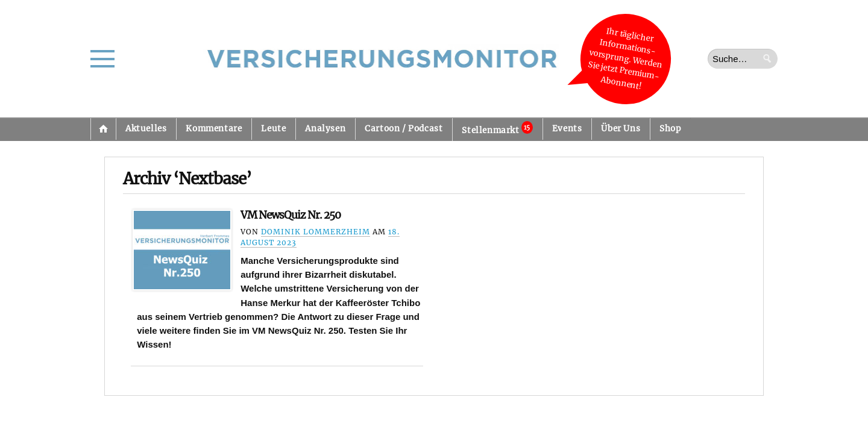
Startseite (103, 129)
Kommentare (214, 129)
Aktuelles (146, 129)
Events (567, 129)
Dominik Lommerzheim (316, 232)
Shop (670, 129)
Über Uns (621, 129)
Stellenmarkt (497, 128)
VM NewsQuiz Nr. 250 (291, 215)
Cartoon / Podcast (404, 129)
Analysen (325, 129)
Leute (273, 129)
